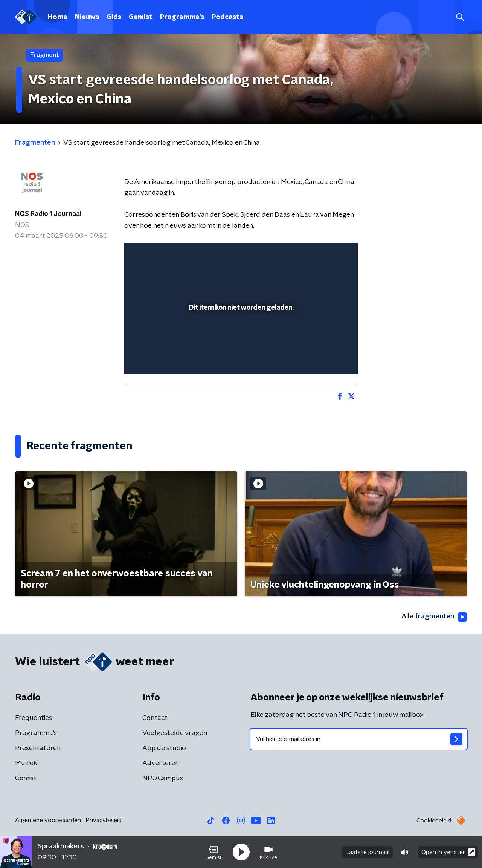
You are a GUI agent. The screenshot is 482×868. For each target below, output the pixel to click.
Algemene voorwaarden (48, 820)
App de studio (164, 748)
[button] (214, 852)
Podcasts (227, 17)
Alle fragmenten (434, 617)
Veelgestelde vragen (175, 733)
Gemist (141, 17)
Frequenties (34, 718)
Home (58, 17)
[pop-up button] (324, 358)
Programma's (182, 17)
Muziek (26, 763)
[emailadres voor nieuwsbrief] (359, 739)
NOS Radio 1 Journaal (48, 214)
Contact (155, 718)
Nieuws (87, 17)
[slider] (240, 337)
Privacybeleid (104, 820)
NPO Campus (163, 778)
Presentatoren (38, 748)
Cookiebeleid (434, 821)
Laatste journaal (367, 852)
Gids (114, 17)
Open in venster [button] (448, 852)
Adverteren (161, 763)
